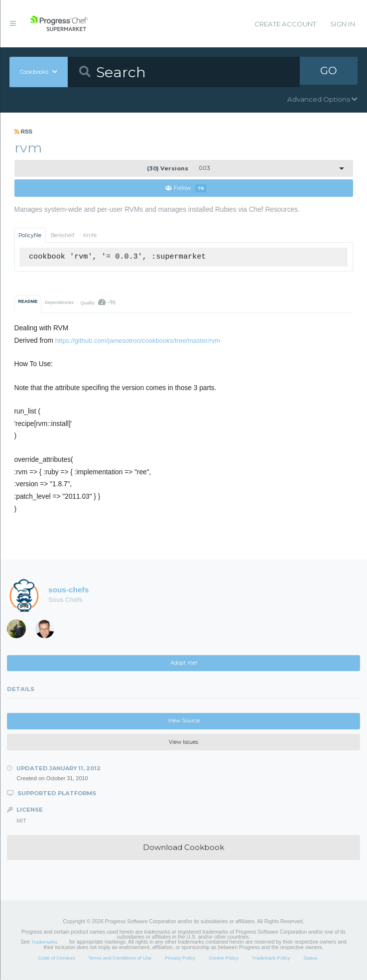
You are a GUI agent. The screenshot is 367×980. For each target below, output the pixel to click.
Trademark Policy (271, 958)
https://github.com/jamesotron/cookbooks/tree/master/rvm (138, 341)
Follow (186, 189)
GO (329, 72)
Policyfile (30, 235)
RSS (24, 132)
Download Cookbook (183, 848)
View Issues (183, 743)
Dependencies (59, 303)
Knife (90, 235)
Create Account (285, 24)
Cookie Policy (224, 958)
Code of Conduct (56, 958)
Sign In (343, 24)
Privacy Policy (180, 958)
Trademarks (44, 942)
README (28, 302)
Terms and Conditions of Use (120, 958)
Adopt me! (184, 663)
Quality (98, 303)
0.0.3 (179, 168)
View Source (184, 721)
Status (310, 958)
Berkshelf (63, 235)
